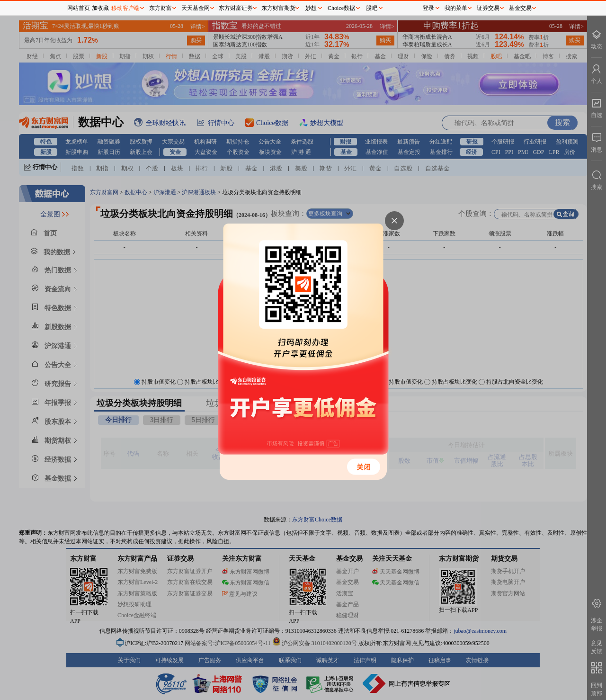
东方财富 (160, 8)
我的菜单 (456, 8)
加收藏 (100, 8)
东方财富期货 (278, 8)
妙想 (311, 8)
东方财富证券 (236, 8)
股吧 (372, 8)
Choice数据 (341, 8)
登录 (428, 8)
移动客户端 (125, 8)
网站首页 (79, 8)
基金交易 (520, 8)
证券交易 (488, 8)
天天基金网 (196, 8)
